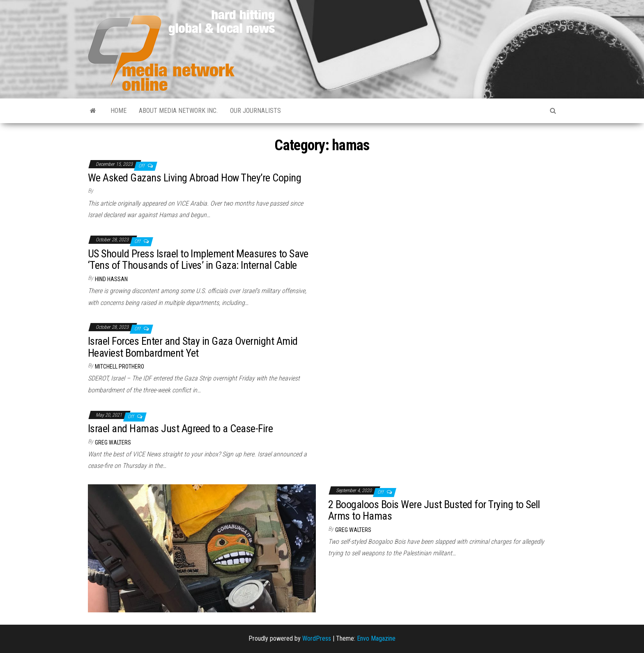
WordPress (317, 638)
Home (118, 111)
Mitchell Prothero (120, 367)
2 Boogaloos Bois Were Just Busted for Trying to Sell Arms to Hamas (434, 510)
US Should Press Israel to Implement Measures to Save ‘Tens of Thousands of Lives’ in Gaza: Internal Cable (198, 260)
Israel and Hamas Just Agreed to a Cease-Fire (180, 428)
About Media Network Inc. (178, 111)
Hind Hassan (111, 279)
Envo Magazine (376, 638)
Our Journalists (255, 111)
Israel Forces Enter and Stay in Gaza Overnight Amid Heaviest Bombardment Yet (193, 347)
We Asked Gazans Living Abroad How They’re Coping (194, 178)
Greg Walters (113, 442)
